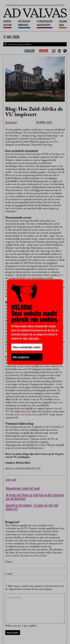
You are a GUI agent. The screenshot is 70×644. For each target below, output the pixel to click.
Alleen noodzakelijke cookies (27, 347)
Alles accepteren (21, 357)
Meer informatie (31, 338)
